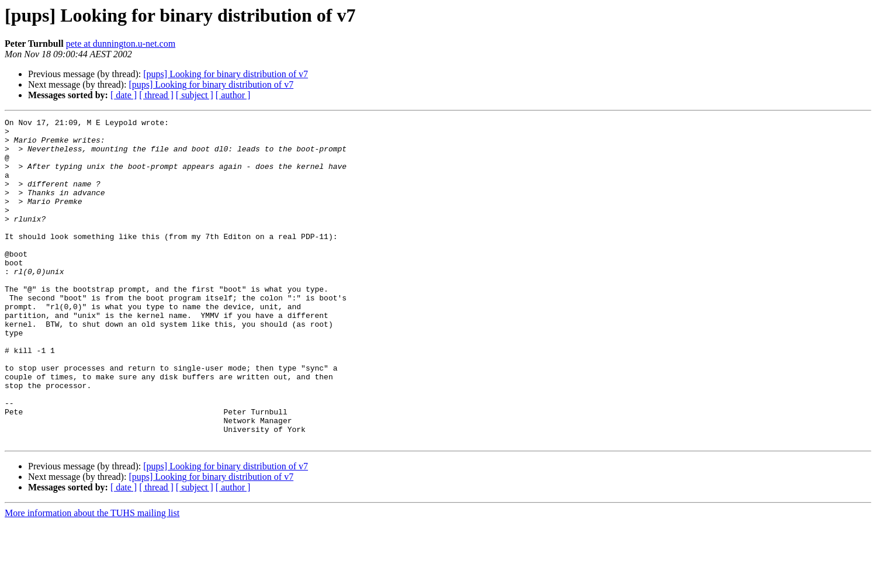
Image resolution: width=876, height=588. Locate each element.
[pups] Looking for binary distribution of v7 (226, 74)
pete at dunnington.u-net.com (121, 44)
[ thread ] (156, 95)
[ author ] (233, 95)
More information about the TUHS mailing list (92, 578)
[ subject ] (195, 95)
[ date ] (124, 95)
